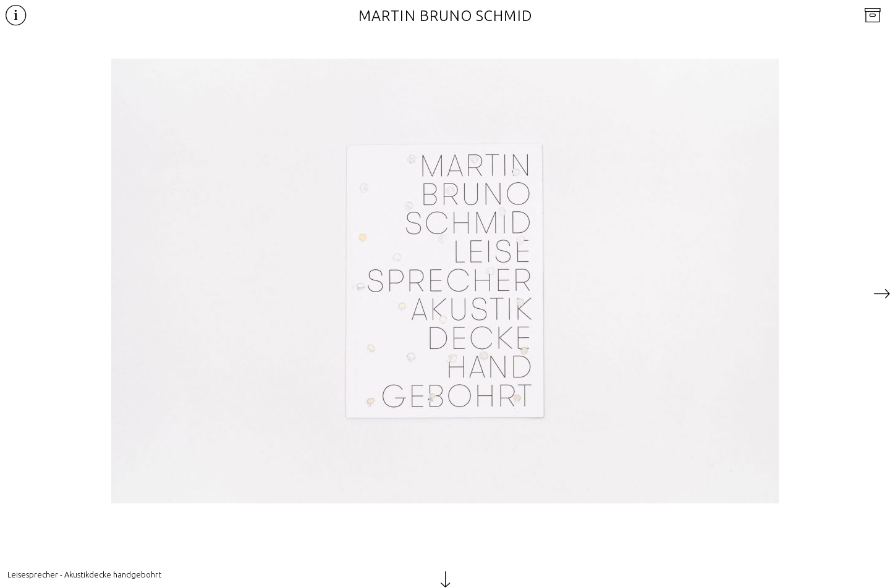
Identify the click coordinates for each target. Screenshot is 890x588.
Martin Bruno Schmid (445, 16)
